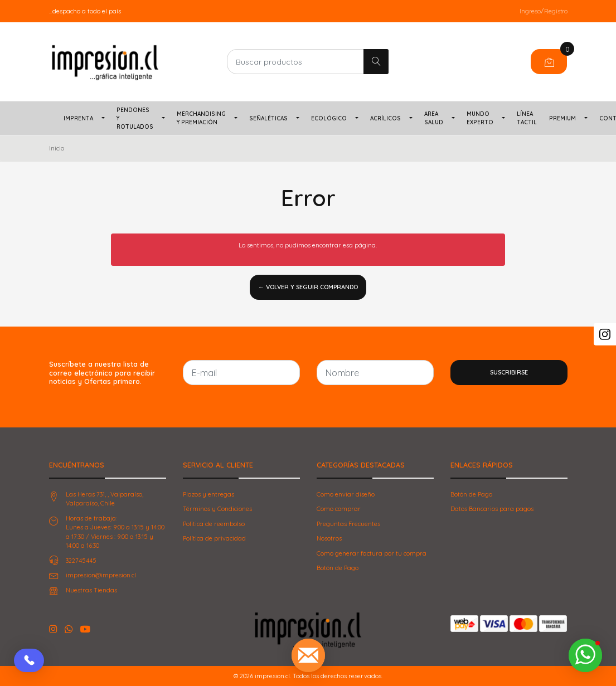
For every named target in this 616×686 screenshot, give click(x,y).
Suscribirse (509, 372)
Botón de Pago (338, 568)
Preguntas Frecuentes (348, 524)
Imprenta (78, 118)
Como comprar (339, 509)
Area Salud (434, 118)
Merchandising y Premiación (201, 118)
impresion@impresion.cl (101, 575)
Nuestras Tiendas (91, 590)
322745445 (81, 561)
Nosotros (329, 538)
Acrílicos (385, 118)
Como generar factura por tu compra (372, 553)
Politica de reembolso (214, 524)
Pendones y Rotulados (135, 118)
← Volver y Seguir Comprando (308, 287)
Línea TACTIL (527, 118)
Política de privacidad (214, 538)
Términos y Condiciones (217, 509)
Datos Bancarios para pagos (492, 509)
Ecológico (329, 118)
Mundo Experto (480, 118)
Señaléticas (268, 118)
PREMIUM (562, 118)
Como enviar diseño (346, 494)
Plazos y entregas (208, 494)
